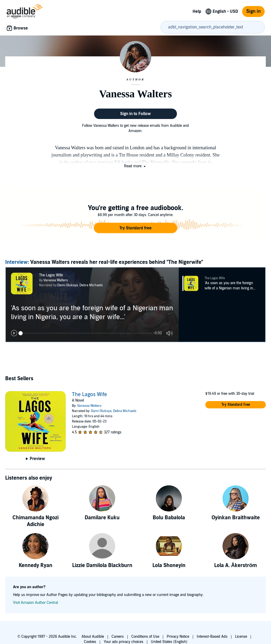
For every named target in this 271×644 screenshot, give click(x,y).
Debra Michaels (91, 285)
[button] (135, 166)
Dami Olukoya (68, 285)
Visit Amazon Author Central (35, 603)
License (241, 637)
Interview (16, 262)
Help (197, 11)
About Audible (93, 637)
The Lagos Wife (90, 395)
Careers (118, 637)
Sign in (253, 11)
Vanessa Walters (56, 280)
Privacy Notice (178, 637)
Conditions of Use (145, 637)
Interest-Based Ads (212, 637)
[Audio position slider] (85, 333)
